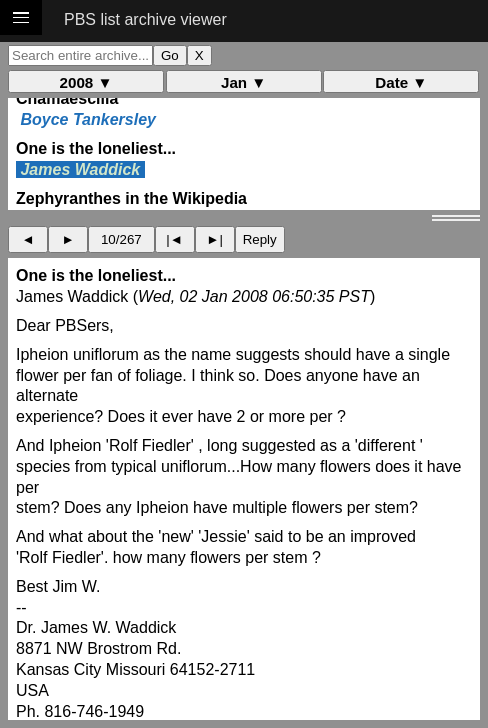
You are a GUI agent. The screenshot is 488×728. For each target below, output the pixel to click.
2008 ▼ (86, 82)
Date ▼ (401, 82)
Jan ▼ (243, 82)
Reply (260, 239)
